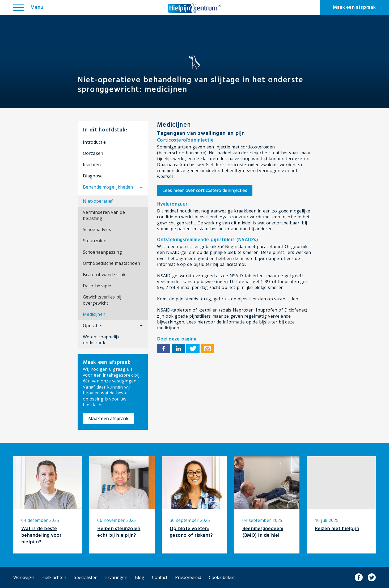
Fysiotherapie (97, 286)
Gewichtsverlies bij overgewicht (102, 300)
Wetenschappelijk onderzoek (101, 340)
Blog (140, 577)
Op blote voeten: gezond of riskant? (191, 532)
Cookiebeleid (222, 577)
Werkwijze (24, 577)
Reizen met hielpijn (337, 529)
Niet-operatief (98, 201)
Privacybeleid (188, 577)
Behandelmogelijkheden (108, 187)
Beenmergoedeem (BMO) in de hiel (263, 532)
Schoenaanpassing (102, 252)
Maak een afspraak (354, 8)
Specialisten (86, 577)
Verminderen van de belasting (104, 215)
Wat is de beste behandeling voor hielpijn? (41, 535)
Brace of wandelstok (104, 275)
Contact (160, 577)
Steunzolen (95, 241)
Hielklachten (54, 577)
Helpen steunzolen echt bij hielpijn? (119, 532)
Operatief (93, 326)
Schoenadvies (97, 229)
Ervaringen (116, 577)
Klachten (92, 165)
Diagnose (93, 176)
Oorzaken (93, 153)
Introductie (94, 142)
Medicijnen (94, 314)
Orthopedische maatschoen (111, 263)
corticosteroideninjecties (205, 190)
